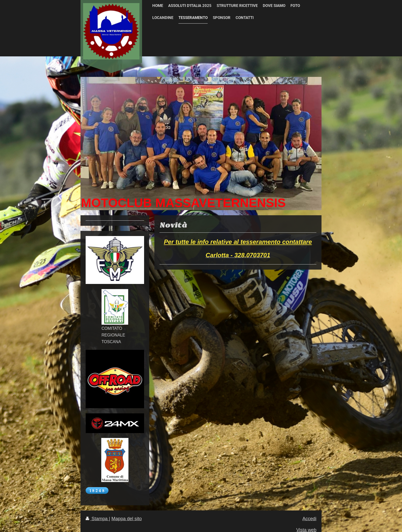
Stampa (97, 519)
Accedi (309, 519)
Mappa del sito (127, 519)
